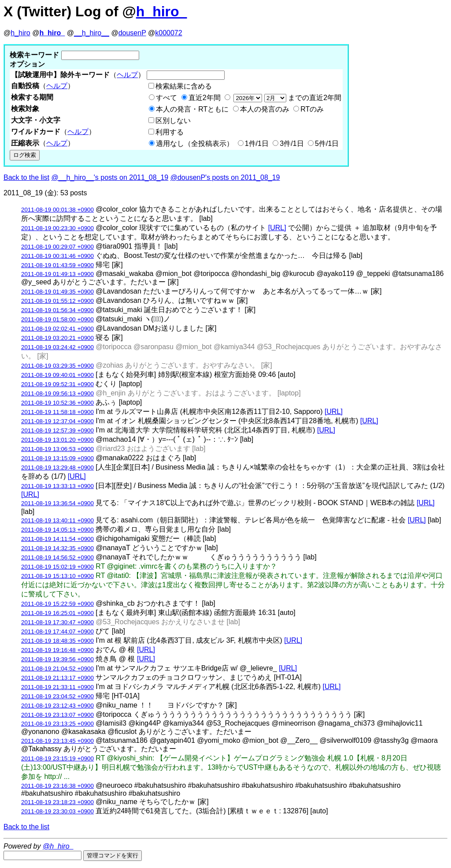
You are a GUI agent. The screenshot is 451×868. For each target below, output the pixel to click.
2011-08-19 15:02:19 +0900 (57, 567)
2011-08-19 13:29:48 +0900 (57, 468)
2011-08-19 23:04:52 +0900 (57, 696)
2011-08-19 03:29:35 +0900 (57, 366)
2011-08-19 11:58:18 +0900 (57, 412)
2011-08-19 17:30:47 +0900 (57, 622)
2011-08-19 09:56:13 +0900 (57, 393)
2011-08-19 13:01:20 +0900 (57, 440)
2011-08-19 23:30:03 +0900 (57, 811)
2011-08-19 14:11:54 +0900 (57, 539)
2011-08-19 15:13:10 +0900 (57, 576)
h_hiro (20, 33)
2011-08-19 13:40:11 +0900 (57, 520)
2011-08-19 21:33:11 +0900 (57, 687)
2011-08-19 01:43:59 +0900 (57, 265)
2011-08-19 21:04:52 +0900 (57, 669)
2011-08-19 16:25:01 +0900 (57, 613)
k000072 (168, 33)
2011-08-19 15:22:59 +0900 (57, 604)
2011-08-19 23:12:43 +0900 (57, 706)
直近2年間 (205, 98)
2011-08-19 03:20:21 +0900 (57, 338)
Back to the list (26, 177)
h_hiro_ (162, 11)
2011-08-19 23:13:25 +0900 (57, 724)
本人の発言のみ (265, 109)
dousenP (132, 33)
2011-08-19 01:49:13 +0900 (57, 274)
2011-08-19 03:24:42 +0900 (57, 347)
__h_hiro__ (92, 33)
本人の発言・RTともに (192, 109)
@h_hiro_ (58, 846)
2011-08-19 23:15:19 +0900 (57, 758)
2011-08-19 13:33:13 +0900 (57, 486)
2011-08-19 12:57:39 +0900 (57, 430)
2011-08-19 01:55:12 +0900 (57, 301)
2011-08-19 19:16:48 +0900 (57, 650)
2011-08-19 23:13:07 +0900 (57, 715)
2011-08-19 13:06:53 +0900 (57, 449)
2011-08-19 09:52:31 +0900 (57, 384)
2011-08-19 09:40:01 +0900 (57, 375)
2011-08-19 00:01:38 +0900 (57, 210)
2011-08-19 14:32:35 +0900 (57, 548)
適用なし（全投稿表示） (195, 143)
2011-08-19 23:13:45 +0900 (57, 741)
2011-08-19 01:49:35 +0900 (57, 292)
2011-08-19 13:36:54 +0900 (57, 503)
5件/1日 (327, 143)
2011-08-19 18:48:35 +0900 (57, 641)
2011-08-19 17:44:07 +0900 (57, 631)
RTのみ (312, 109)
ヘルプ (127, 75)
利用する (170, 132)
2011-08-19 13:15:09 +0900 (57, 458)
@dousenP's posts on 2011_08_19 (225, 177)
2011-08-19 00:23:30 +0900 (57, 228)
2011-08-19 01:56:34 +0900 (57, 310)
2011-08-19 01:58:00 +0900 (57, 319)
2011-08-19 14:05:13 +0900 (57, 530)
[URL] (277, 228)
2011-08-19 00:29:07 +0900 (57, 247)
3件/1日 (292, 143)
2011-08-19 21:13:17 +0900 (57, 678)
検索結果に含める (184, 86)
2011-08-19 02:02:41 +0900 (57, 329)
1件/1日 (257, 143)
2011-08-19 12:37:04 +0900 (57, 421)
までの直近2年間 (286, 98)
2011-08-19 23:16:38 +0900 (57, 786)
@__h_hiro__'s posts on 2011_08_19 (110, 177)
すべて (166, 98)
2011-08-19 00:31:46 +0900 (57, 256)
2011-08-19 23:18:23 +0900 (57, 802)
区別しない (173, 121)
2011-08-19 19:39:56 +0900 (57, 659)
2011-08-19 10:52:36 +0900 (57, 403)
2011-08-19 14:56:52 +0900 (57, 557)
